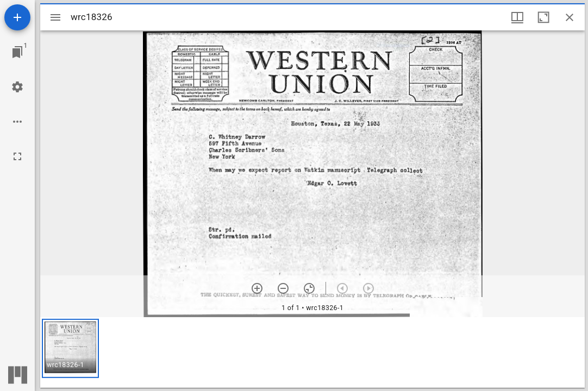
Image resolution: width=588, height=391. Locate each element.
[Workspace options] (17, 122)
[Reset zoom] (309, 288)
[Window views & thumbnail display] (517, 17)
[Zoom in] (257, 288)
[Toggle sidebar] (55, 17)
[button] (70, 348)
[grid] (312, 352)
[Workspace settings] (17, 87)
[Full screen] (17, 156)
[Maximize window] (543, 17)
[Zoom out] (283, 288)
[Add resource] (17, 17)
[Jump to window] (17, 52)
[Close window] (570, 17)
